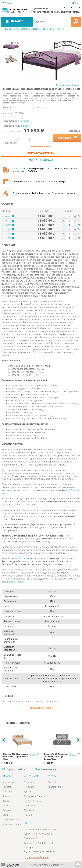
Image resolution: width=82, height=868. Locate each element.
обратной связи (26, 558)
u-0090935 (6, 221)
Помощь (29, 815)
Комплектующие (12, 824)
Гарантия (29, 810)
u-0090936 (6, 225)
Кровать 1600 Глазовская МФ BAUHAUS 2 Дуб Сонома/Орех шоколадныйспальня (56, 758)
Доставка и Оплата (34, 796)
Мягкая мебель (11, 820)
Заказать (68, 138)
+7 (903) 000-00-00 (40, 9)
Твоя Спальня (10, 29)
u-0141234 (6, 229)
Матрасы (7, 791)
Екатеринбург (55, 787)
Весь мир (53, 782)
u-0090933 (6, 216)
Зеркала (7, 810)
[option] (51, 60)
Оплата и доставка (70, 12)
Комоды (7, 796)
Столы (6, 815)
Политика (29, 806)
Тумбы (6, 806)
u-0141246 (6, 234)
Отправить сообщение (36, 857)
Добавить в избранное (69, 85)
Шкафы (7, 801)
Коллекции (9, 782)
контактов (18, 582)
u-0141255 (6, 238)
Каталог (24, 29)
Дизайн (28, 791)
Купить (34, 754)
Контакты (55, 12)
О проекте (36, 12)
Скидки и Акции (33, 801)
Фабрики (46, 12)
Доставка (18, 169)
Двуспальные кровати (53, 29)
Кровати (35, 29)
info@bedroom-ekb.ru (15, 769)
